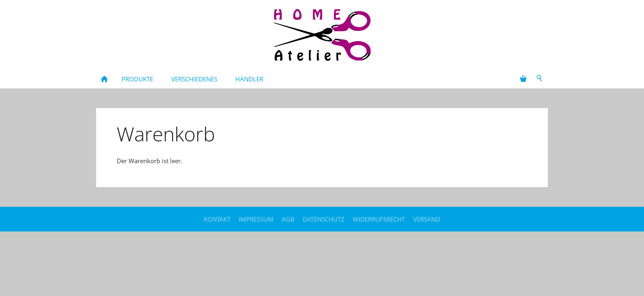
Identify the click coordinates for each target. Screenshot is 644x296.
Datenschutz (324, 219)
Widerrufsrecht (379, 219)
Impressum (256, 219)
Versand (427, 219)
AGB (288, 219)
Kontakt (217, 219)
